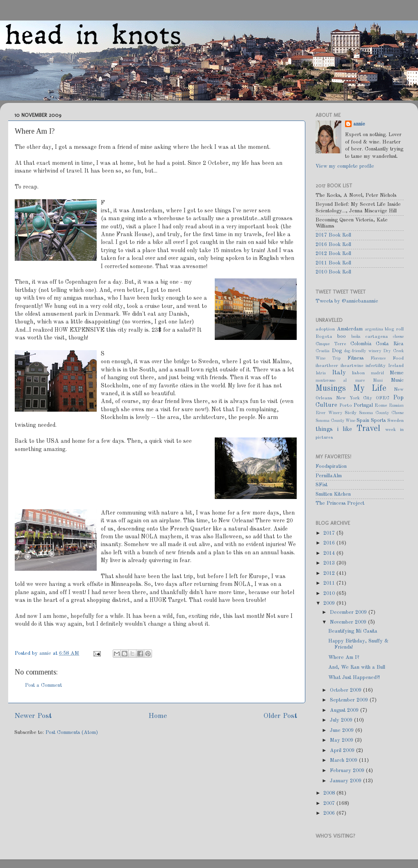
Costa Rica (390, 344)
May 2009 (342, 740)
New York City (354, 398)
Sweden (395, 421)
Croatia (323, 351)
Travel (368, 429)
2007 (330, 803)
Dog (337, 351)
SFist (321, 485)
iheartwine (352, 366)
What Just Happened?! (354, 678)
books (356, 337)
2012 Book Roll (333, 254)
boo (342, 336)
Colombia (361, 344)
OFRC (383, 398)
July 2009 (342, 720)
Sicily (351, 413)
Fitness (356, 358)
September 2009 (350, 700)
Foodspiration (331, 466)
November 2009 (349, 622)
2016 (330, 543)
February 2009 (348, 771)
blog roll (394, 329)
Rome (381, 406)
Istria (321, 373)
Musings (331, 389)
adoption (325, 329)
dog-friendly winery (363, 351)
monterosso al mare (340, 380)
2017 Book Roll (333, 235)
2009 (330, 603)
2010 (330, 593)
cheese (398, 337)
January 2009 (346, 781)
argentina (374, 329)
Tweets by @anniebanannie (347, 301)
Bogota (324, 337)
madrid (377, 373)
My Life (370, 389)
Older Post (280, 716)
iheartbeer (327, 366)
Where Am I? (344, 657)
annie (46, 653)
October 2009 (346, 690)
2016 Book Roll (333, 245)
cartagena (377, 337)
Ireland (396, 366)
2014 (330, 553)
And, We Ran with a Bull (357, 667)
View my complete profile (345, 166)
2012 (330, 573)
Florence (378, 358)
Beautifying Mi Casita (353, 631)
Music (397, 380)
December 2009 (349, 612)
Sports (378, 420)
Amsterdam (350, 329)
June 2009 (343, 730)
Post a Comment (43, 685)
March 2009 (344, 760)
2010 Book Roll (333, 272)
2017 (330, 533)
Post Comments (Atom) (72, 732)
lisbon (358, 373)
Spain (363, 420)
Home (158, 716)
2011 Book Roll (333, 263)
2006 (330, 813)
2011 (330, 583)
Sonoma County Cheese (381, 413)
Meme (397, 373)
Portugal (363, 405)
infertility (376, 366)
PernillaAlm (329, 476)
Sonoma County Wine (335, 421)
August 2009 (345, 710)
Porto (346, 406)
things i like (334, 429)
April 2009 (343, 751)
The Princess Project (340, 503)
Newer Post (33, 716)
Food (398, 358)
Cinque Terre (331, 344)
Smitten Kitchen (333, 494)
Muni (378, 380)
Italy (339, 373)
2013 (330, 563)
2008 (330, 793)
